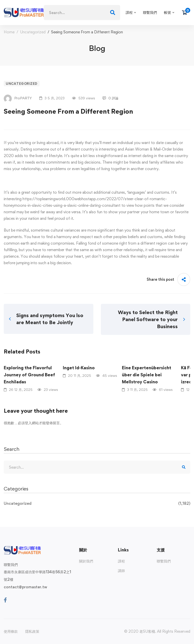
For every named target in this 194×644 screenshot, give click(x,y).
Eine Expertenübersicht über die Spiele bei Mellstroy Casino (147, 375)
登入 (28, 423)
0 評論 (111, 98)
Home (9, 32)
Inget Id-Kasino (79, 368)
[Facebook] (5, 600)
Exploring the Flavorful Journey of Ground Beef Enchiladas (29, 375)
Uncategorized (33, 32)
